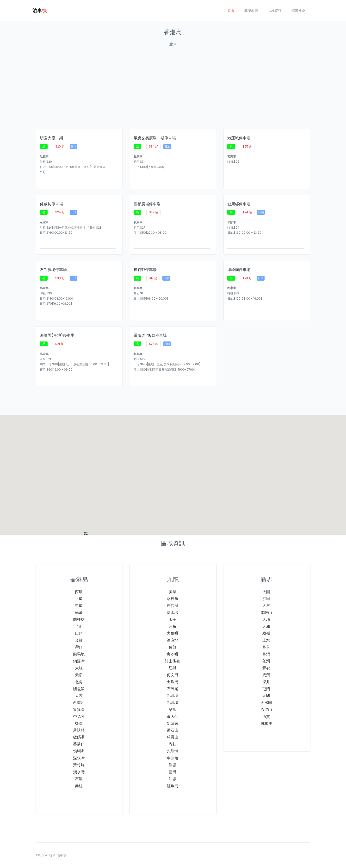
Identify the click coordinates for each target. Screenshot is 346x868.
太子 (173, 620)
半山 (79, 627)
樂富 (173, 710)
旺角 (173, 627)
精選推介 (298, 11)
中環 (79, 606)
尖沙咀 (173, 654)
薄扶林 (79, 730)
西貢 (266, 717)
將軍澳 (266, 723)
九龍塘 (173, 696)
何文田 (173, 675)
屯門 (266, 689)
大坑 (79, 668)
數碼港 (79, 737)
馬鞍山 (266, 613)
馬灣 (266, 675)
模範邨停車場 (145, 270)
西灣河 (79, 703)
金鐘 (79, 640)
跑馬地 (79, 654)
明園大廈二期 (51, 138)
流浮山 (266, 710)
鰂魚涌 (79, 689)
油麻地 (173, 640)
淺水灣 (79, 772)
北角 (79, 682)
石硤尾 (173, 689)
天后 (79, 675)
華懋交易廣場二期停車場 (155, 138)
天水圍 (266, 703)
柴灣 (79, 723)
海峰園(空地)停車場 (57, 335)
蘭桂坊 (79, 620)
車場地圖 (251, 11)
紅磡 (173, 668)
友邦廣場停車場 (53, 270)
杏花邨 (79, 717)
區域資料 (275, 11)
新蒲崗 (173, 723)
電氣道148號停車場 (150, 335)
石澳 (79, 779)
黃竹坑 (79, 765)
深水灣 (79, 758)
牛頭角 (173, 758)
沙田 (266, 599)
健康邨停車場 (239, 204)
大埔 (266, 620)
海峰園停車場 (239, 270)
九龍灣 (173, 751)
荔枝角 (173, 599)
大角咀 (173, 633)
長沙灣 (173, 606)
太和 (266, 627)
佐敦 (173, 647)
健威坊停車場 (51, 204)
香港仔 (79, 744)
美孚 (173, 592)
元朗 (266, 696)
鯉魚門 (173, 786)
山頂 (79, 633)
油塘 (173, 779)
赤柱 (79, 786)
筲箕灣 (79, 710)
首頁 (231, 11)
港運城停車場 (239, 138)
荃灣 (266, 661)
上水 (266, 640)
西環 (79, 592)
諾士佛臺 (173, 661)
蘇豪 (79, 613)
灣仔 (79, 647)
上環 (79, 599)
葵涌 (266, 654)
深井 (266, 682)
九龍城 (173, 703)
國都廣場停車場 (147, 204)
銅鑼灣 (79, 661)
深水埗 (173, 613)
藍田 (173, 772)
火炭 (266, 606)
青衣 (266, 668)
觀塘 (173, 765)
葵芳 (266, 647)
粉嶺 (266, 633)
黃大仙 (173, 717)
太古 (79, 696)
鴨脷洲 (79, 751)
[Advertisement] (173, 91)
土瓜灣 (173, 682)
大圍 (266, 592)
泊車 (40, 11)
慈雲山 (173, 737)
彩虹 (173, 744)
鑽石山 (173, 730)
